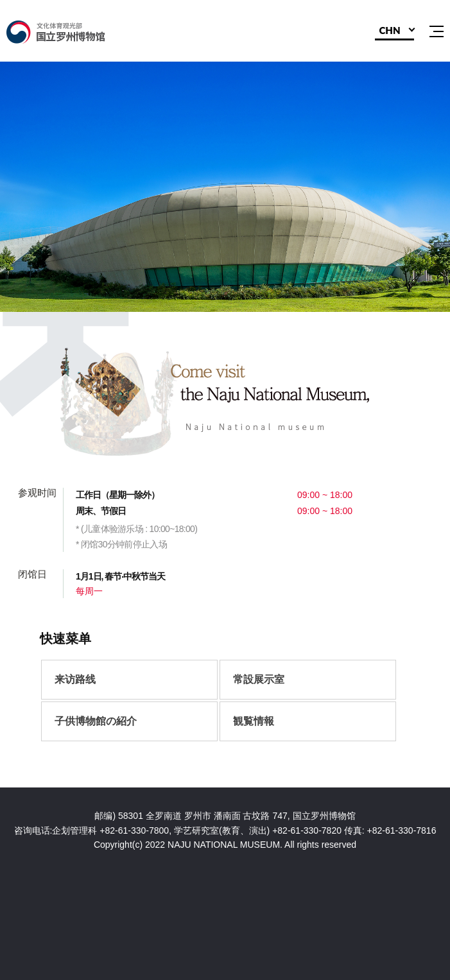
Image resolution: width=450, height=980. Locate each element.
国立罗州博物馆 (74, 32)
